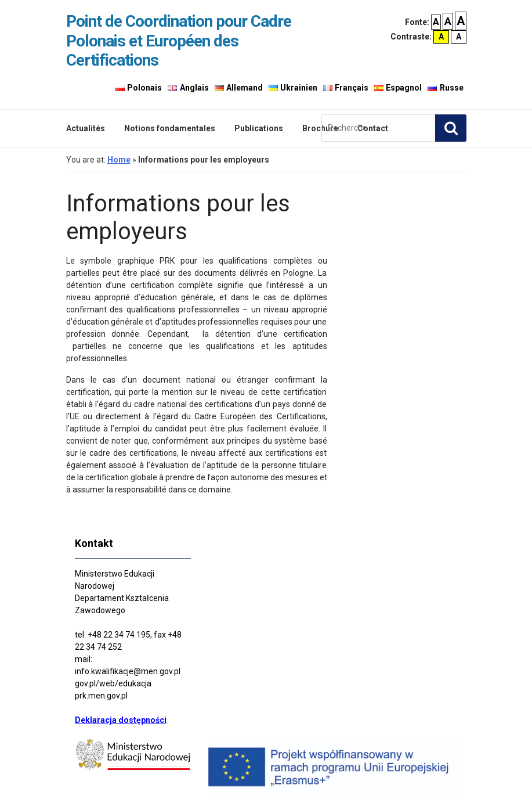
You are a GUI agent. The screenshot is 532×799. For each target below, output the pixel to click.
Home (119, 160)
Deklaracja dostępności (121, 720)
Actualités (86, 128)
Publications (259, 128)
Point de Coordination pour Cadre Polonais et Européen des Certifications (179, 41)
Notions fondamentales (170, 128)
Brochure (320, 128)
